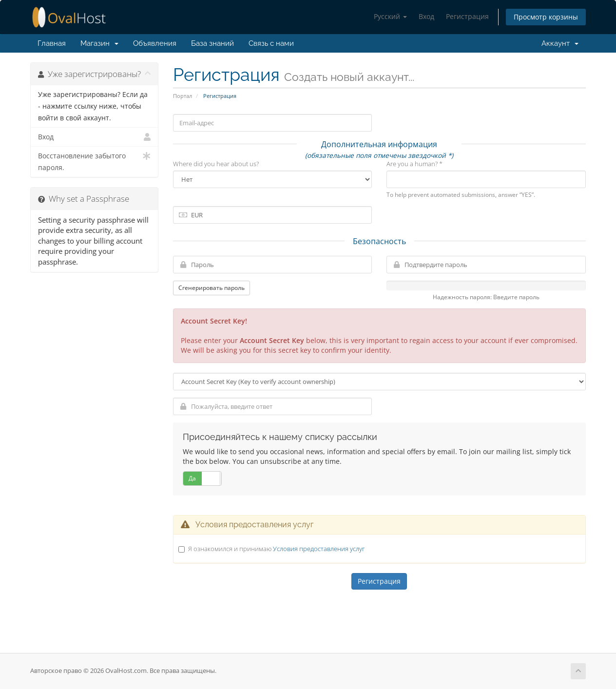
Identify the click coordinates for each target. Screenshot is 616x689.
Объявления (155, 43)
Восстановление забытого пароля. (94, 161)
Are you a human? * (414, 164)
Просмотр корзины (546, 17)
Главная (52, 43)
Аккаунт (558, 43)
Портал (183, 96)
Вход (426, 16)
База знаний (212, 43)
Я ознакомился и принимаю (276, 549)
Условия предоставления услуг (319, 549)
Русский (390, 16)
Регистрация (467, 16)
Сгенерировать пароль (212, 288)
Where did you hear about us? (216, 164)
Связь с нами (271, 43)
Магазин (99, 43)
